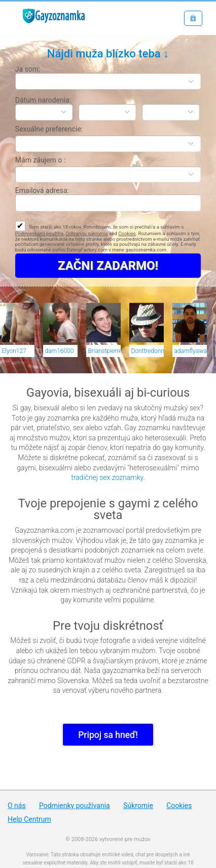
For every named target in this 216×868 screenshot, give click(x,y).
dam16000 (59, 351)
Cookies (127, 233)
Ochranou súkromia (86, 233)
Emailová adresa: (42, 190)
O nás (17, 806)
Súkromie (138, 806)
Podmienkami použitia (39, 233)
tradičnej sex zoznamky (107, 477)
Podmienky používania (75, 806)
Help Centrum (29, 819)
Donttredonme (147, 351)
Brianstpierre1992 (104, 351)
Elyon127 (14, 351)
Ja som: (28, 69)
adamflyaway (190, 351)
